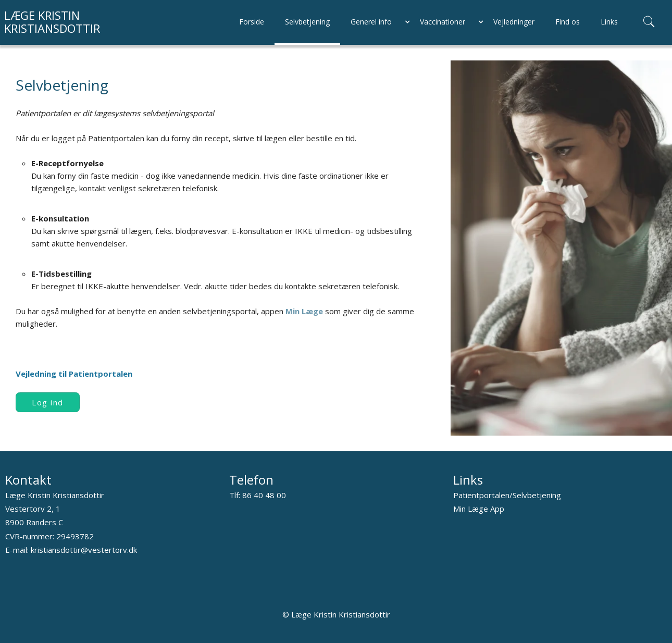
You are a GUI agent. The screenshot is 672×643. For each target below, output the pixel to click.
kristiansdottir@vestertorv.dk (84, 550)
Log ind (48, 402)
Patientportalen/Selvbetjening (507, 495)
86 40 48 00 (264, 495)
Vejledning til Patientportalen (74, 374)
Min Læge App (479, 509)
